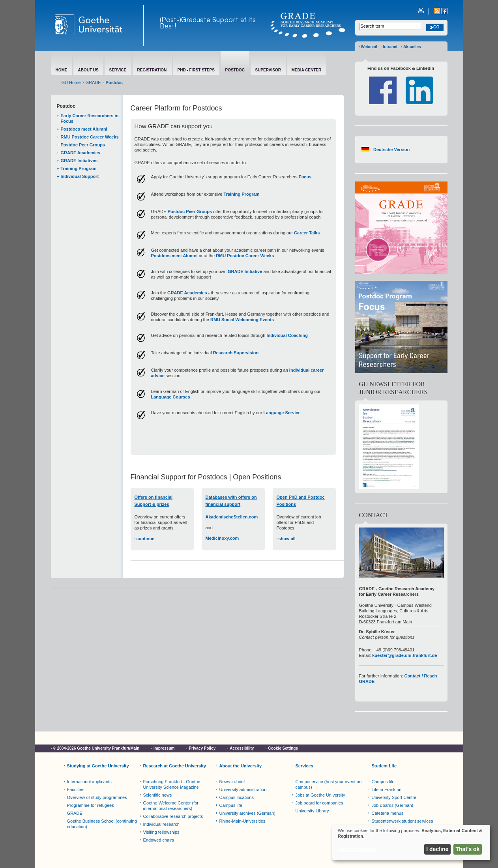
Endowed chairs (159, 840)
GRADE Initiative (245, 271)
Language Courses (171, 397)
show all (287, 539)
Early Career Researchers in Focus (90, 118)
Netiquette (63, 755)
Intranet (390, 47)
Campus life (231, 805)
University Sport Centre (394, 797)
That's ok (468, 849)
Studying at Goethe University (98, 766)
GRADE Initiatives (79, 161)
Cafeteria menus (388, 813)
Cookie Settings (283, 748)
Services (304, 766)
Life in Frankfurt (387, 789)
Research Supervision (236, 353)
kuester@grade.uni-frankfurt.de (404, 655)
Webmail (369, 47)
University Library (312, 811)
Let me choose (357, 849)
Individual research (161, 824)
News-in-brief (232, 782)
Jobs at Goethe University (320, 795)
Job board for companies (319, 803)
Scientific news (158, 795)
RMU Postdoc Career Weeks (90, 137)
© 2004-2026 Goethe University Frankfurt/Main (96, 748)
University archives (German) (247, 813)
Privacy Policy (202, 748)
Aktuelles (412, 47)
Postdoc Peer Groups (83, 145)
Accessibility (242, 748)
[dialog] (411, 843)
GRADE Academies (81, 153)
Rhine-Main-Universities (242, 821)
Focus (305, 177)
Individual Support (80, 176)
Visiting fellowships (161, 832)
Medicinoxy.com (222, 538)
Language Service (282, 413)
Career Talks (307, 233)
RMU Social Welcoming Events (242, 320)
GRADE (93, 82)
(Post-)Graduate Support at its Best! (208, 22)
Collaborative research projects (173, 816)
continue (146, 539)
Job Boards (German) (393, 805)
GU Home (71, 82)
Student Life (384, 766)
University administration (243, 789)
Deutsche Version (391, 150)
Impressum (164, 748)
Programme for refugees (91, 805)
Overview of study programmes (97, 797)
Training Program (79, 168)
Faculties (76, 789)
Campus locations (237, 797)
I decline (437, 849)
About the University (241, 766)
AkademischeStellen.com (232, 517)
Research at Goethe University (175, 766)
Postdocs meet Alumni (84, 129)
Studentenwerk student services (403, 821)
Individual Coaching (287, 335)
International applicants (89, 782)
